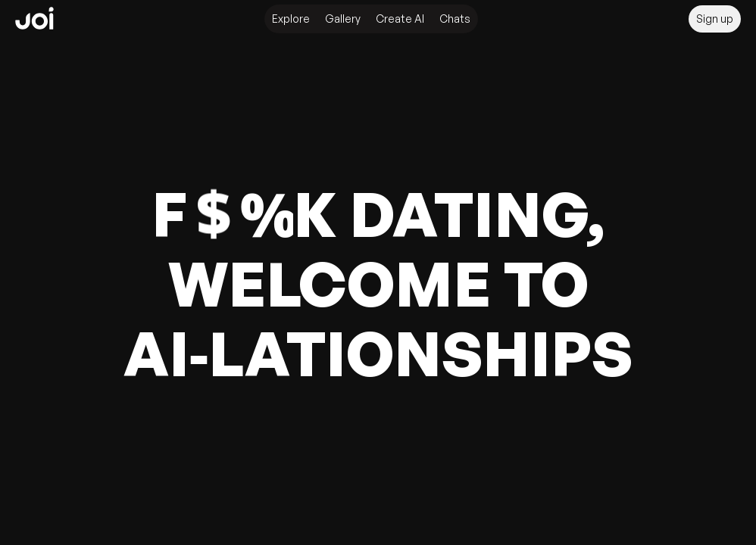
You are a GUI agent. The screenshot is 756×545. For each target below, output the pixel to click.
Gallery (343, 19)
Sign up (715, 19)
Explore (291, 19)
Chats (455, 19)
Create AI (400, 19)
